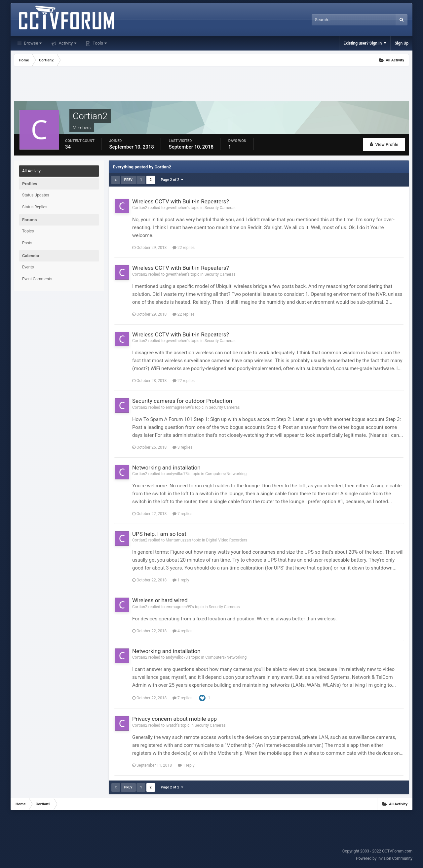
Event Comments (37, 279)
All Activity (31, 171)
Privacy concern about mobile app (174, 719)
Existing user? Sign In (365, 43)
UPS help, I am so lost (159, 534)
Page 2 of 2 (172, 180)
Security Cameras (220, 208)
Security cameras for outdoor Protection (182, 401)
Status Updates (36, 195)
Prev (128, 180)
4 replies (182, 631)
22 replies (184, 248)
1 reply (181, 580)
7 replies (182, 514)
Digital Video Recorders (227, 540)
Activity (67, 43)
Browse (32, 43)
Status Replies (35, 207)
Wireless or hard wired (160, 600)
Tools (99, 43)
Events (28, 267)
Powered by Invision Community (384, 858)
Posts (27, 243)
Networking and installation (166, 468)
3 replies (182, 447)
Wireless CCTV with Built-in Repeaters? (181, 201)
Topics (28, 231)
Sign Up (402, 43)
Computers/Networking (226, 474)
